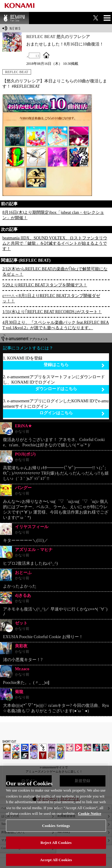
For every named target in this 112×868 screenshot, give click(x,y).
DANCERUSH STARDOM (25, 748)
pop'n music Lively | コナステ (16, 755)
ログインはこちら (72, 413)
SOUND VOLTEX (70, 748)
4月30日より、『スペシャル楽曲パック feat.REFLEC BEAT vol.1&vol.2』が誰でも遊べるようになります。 (56, 325)
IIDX (7, 748)
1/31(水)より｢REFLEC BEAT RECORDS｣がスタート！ (52, 312)
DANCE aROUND (79, 748)
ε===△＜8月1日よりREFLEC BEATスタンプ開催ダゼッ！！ (51, 298)
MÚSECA (43, 755)
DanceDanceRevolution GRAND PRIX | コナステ (96, 748)
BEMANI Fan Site (14, 18)
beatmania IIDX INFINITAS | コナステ (88, 748)
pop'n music (61, 748)
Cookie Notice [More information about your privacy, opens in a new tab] (90, 818)
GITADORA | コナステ (105, 748)
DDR (16, 748)
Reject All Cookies (56, 847)
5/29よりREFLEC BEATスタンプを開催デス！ (45, 285)
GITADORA (34, 748)
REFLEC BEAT (17, 72)
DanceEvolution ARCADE (52, 755)
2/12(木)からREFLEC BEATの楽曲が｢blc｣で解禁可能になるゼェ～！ (55, 272)
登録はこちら (74, 365)
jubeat (43, 748)
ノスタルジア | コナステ (7, 755)
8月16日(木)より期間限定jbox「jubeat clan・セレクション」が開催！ (53, 215)
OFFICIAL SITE (46, 55)
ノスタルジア (52, 748)
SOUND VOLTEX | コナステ (25, 755)
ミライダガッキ (61, 755)
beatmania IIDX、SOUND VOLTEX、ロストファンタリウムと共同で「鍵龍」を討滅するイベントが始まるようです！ (55, 243)
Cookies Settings (56, 830)
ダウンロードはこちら (70, 389)
